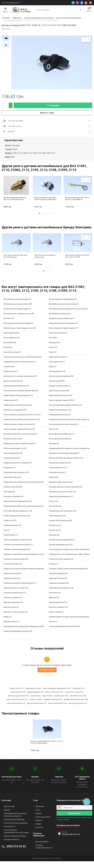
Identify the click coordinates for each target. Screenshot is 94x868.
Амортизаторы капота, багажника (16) (63, 327)
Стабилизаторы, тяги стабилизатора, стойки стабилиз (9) (71, 558)
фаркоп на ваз (48, 699)
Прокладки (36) (9, 495)
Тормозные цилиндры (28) (59, 586)
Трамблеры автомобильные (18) (61, 591)
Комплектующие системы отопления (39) (19, 428)
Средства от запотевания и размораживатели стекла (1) (25, 558)
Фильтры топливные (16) (58, 610)
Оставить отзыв (47, 673)
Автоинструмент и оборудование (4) (63, 302)
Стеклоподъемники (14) (13, 567)
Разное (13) (53, 505)
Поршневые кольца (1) (57, 476)
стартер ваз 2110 (78, 692)
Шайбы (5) (7, 620)
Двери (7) (53, 370)
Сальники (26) (54, 538)
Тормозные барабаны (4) (58, 577)
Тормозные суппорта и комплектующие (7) (20, 586)
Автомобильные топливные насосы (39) (19, 317)
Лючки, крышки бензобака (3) (60, 442)
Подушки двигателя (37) (58, 471)
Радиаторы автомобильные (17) (61, 500)
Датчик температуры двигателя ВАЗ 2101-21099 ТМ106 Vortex (15, 202)
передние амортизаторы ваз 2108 (76, 703)
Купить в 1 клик (47, 116)
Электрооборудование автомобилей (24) (65, 630)
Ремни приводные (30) (57, 519)
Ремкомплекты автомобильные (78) (63, 514)
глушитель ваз (35, 699)
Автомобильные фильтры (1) (60, 317)
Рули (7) (7, 533)
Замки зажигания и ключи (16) (60, 399)
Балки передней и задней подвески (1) (64, 331)
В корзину (53, 109)
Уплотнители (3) (55, 596)
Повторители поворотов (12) (60, 466)
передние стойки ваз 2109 (53, 703)
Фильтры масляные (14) (58, 606)
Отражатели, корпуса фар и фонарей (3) (64, 456)
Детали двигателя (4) (57, 375)
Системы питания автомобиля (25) (17, 553)
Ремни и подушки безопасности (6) (17, 519)
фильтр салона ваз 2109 (54, 695)
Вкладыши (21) (55, 346)
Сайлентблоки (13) (11, 538)
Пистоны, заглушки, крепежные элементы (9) (66, 461)
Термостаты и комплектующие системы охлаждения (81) (25, 572)
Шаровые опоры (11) (11, 625)
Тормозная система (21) (13, 577)
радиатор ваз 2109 (61, 699)
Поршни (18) (53, 481)
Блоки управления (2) (12, 341)
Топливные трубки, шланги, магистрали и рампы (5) (68, 572)
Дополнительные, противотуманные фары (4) (21, 394)
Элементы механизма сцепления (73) (18, 635)
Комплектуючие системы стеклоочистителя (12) (22, 423)
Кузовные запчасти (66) (13, 442)
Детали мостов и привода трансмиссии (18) (20, 379)
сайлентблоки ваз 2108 (78, 699)
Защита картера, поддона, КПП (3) (62, 404)
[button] (39, 217)
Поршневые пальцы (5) (12, 481)
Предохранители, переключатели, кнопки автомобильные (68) (25, 485)
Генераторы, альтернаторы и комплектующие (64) (23, 360)
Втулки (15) (53, 351)
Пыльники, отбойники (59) (13, 500)
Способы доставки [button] (47, 124)
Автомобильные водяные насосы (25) (18, 307)
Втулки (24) (8, 351)
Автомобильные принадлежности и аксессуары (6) (68, 312)
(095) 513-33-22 (14, 850)
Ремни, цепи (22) (10, 524)
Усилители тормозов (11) (13, 601)
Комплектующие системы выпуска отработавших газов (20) (71, 423)
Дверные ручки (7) (11, 375)
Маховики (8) (54, 447)
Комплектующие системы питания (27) (64, 428)
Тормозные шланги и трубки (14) (16, 591)
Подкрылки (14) (9, 471)
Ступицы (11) (54, 567)
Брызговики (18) (10, 346)
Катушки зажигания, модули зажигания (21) (66, 408)
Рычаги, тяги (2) (55, 533)
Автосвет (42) (9, 322)
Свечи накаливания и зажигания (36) (18, 543)
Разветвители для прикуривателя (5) (18, 505)
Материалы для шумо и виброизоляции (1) (20, 447)
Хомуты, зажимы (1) (56, 615)
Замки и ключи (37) (11, 404)
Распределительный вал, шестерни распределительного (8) (25, 509)
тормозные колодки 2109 (74, 695)
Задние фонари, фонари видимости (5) (18, 399)
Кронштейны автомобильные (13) (62, 437)
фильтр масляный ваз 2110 (37, 707)
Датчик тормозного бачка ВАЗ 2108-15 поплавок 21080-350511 (45, 202)
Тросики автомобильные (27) (15, 596)
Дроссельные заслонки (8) (59, 394)
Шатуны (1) (53, 625)
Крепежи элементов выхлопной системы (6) (20, 437)
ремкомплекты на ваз (33, 692)
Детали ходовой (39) (57, 384)
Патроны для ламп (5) (12, 461)
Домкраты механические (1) (60, 389)
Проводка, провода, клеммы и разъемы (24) (66, 490)
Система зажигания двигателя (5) (62, 543)
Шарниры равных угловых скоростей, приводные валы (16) (71, 620)
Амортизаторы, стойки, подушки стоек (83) (20, 331)
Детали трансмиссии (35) (13, 384)
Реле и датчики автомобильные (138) (18, 514)
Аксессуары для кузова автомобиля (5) (19, 327)
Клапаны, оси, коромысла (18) (15, 413)
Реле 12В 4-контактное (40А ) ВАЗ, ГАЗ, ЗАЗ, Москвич (16, 259)
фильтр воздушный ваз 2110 (18, 699)
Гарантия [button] (47, 135)
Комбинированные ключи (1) (60, 418)
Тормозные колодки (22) (58, 582)
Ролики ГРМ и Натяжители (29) (61, 524)
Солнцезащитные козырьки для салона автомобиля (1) (70, 553)
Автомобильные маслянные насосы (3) (64, 307)
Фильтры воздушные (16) (13, 606)
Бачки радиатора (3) (11, 336)
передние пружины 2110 (35, 695)
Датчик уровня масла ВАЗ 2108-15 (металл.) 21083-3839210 (77, 202)
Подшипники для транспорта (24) (16, 476)
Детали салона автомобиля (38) (61, 379)
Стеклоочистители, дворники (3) (61, 562)
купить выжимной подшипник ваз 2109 (57, 692)
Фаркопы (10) (54, 601)
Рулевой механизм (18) (12, 529)
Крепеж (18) (53, 432)
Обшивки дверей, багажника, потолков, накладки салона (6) (71, 452)
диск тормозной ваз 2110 (16, 707)
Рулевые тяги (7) (55, 529)
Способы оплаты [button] (47, 130)
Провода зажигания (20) (13, 490)
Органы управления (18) (13, 456)
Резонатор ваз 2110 (17, 692)
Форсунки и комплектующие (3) (16, 615)
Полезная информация (11, 3)
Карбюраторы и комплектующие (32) (18, 408)
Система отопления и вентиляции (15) (18, 548)
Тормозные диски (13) (12, 582)
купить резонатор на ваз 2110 (17, 703)
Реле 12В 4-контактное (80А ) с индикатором (45, 259)
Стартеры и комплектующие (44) (16, 562)
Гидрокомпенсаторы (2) (58, 360)
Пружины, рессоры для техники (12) (62, 495)
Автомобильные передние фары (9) (17, 312)
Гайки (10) (53, 355)
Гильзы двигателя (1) (57, 365)
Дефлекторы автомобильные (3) (16, 389)
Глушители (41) (9, 370)
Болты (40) (53, 341)
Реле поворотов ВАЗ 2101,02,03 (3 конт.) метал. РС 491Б (77, 259)
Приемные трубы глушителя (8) (61, 485)
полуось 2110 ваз (35, 703)
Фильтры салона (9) (11, 610)
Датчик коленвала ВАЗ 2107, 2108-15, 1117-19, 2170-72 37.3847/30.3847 (47, 746)
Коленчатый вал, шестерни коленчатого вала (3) (22, 418)
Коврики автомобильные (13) (60, 413)
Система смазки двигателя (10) (61, 548)
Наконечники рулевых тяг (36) (15, 452)
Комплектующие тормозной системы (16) (19, 432)
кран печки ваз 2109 (18, 695)
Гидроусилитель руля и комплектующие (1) (20, 365)
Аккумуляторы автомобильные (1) (62, 322)
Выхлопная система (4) (12, 355)
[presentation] (84, 40)
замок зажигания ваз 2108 (57, 707)
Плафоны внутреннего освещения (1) (18, 466)
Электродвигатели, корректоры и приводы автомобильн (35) (25, 630)
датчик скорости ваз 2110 (78, 707)
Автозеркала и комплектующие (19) (17, 302)
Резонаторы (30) (55, 509)
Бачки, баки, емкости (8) (58, 336)
